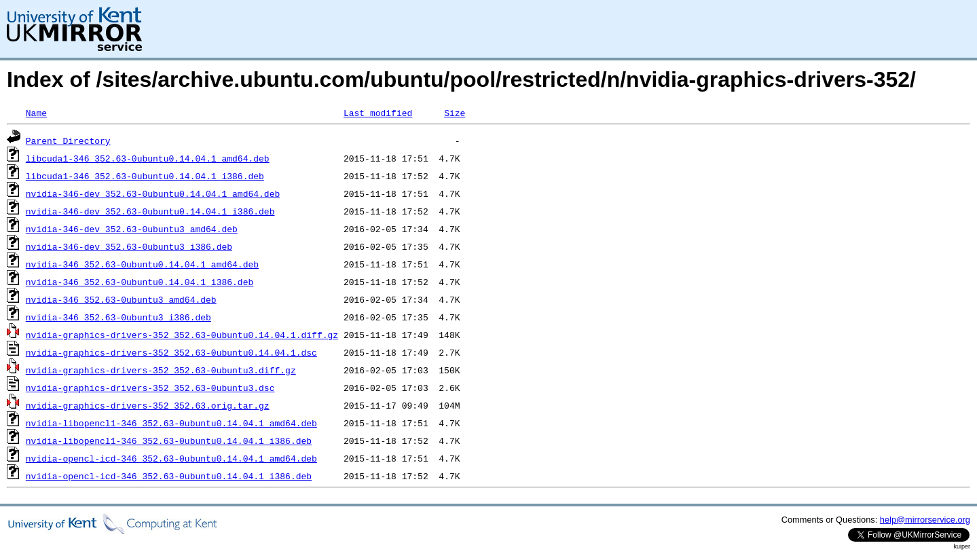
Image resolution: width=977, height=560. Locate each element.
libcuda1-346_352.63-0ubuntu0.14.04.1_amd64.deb (148, 158)
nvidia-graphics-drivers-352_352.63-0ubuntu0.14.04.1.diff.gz (182, 335)
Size (455, 113)
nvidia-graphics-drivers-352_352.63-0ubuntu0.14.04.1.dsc (171, 352)
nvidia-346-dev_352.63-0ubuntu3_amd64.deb (132, 229)
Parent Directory (68, 141)
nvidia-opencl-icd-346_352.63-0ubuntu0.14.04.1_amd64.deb (171, 458)
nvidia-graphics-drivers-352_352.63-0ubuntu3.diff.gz (161, 370)
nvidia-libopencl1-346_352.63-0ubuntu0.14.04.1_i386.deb (169, 441)
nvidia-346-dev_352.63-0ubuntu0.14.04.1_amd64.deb (153, 193)
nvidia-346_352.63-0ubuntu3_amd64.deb (121, 299)
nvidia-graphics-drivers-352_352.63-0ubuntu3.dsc (150, 388)
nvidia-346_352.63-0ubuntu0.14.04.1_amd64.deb (142, 264)
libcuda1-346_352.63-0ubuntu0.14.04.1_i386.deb (145, 176)
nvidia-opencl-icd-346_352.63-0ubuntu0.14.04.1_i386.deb (169, 476)
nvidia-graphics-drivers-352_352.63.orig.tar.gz (148, 405)
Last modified (378, 113)
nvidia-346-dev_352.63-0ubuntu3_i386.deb (129, 246)
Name (36, 113)
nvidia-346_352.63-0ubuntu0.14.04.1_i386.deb (140, 282)
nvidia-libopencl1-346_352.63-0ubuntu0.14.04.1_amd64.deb (171, 423)
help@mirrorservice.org (925, 520)
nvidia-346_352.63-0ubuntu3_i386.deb (118, 317)
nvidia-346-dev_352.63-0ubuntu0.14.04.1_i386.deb (150, 211)
